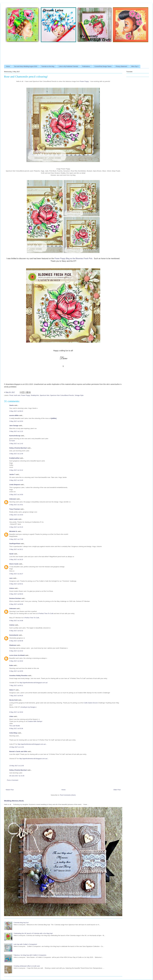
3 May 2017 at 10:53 (16, 421)
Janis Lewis (14, 519)
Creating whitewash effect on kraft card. (27, 966)
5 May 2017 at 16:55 (16, 671)
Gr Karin (12, 441)
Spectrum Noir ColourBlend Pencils (62, 395)
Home (8, 66)
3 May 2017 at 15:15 (16, 527)
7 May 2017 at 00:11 (16, 685)
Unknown (13, 499)
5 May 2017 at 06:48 (16, 641)
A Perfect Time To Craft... (32, 618)
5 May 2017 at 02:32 (16, 631)
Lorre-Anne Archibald (17, 655)
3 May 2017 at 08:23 (16, 411)
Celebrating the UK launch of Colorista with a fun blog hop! (33, 933)
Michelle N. (13, 531)
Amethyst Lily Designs (29, 707)
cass (11, 578)
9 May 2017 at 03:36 (16, 728)
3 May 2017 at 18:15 (16, 559)
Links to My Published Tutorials (68, 66)
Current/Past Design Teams (103, 66)
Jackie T (12, 474)
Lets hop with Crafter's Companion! (25, 944)
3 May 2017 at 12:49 (16, 454)
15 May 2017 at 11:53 (17, 747)
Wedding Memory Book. (14, 801)
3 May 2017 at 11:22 (16, 431)
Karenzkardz (14, 635)
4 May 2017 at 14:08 (16, 621)
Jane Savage (14, 426)
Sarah (11, 554)
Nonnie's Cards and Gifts (18, 751)
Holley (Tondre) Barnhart (18, 448)
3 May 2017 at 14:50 (16, 495)
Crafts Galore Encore (91, 703)
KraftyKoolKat (14, 458)
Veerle (11, 405)
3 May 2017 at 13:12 (16, 470)
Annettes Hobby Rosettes (18, 675)
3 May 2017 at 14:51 (16, 505)
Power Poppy (25, 395)
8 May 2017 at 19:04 (16, 712)
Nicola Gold (13, 700)
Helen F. (12, 690)
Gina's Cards (14, 564)
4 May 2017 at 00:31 (16, 584)
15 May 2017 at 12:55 (17, 766)
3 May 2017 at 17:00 (16, 539)
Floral (11, 395)
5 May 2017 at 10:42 (16, 651)
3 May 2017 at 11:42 (16, 444)
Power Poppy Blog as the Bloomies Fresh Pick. (74, 259)
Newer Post (10, 790)
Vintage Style (79, 395)
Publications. (86, 66)
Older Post (117, 790)
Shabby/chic (35, 395)
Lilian (11, 716)
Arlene (12, 588)
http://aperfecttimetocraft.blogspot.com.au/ (34, 683)
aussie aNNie (14, 415)
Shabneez (13, 645)
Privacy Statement (121, 66)
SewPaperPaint (15, 544)
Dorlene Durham (15, 598)
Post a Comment (13, 780)
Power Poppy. (84, 81)
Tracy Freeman (15, 509)
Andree (12, 625)
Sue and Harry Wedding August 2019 (26, 66)
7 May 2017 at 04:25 (16, 696)
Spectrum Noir (45, 395)
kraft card (17, 395)
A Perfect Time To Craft (45, 613)
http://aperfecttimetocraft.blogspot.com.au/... (32, 744)
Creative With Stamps (35, 721)
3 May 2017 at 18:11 (16, 549)
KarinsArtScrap (15, 436)
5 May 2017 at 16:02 (16, 661)
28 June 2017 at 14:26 (17, 776)
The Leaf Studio (15, 726)
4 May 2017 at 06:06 (16, 604)
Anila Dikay (13, 733)
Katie (11, 665)
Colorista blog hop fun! (21, 923)
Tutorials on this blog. (48, 66)
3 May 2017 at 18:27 (16, 574)
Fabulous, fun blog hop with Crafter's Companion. (30, 955)
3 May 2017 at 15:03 (16, 515)
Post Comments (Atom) (68, 795)
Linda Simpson (15, 485)
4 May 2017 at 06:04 (16, 594)
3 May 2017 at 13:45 (16, 480)
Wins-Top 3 (135, 66)
